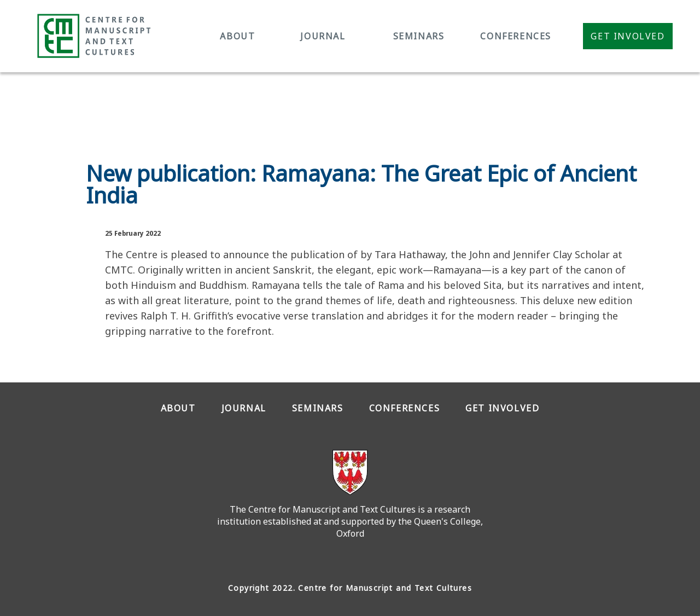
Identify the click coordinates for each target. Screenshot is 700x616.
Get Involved (628, 36)
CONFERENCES (516, 36)
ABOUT (237, 36)
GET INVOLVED (502, 408)
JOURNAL (323, 36)
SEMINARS (419, 36)
